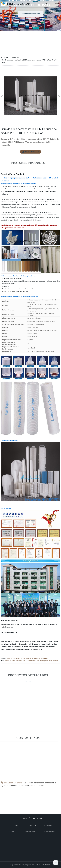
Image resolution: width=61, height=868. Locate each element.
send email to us (30, 152)
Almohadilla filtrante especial (32, 649)
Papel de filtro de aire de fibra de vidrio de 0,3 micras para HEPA (27, 659)
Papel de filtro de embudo (18, 644)
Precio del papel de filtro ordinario (39, 644)
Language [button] (57, 4)
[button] (46, 4)
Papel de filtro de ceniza (28, 642)
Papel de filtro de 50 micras (10, 642)
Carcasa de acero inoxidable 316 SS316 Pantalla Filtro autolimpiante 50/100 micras (31, 661)
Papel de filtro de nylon (20, 647)
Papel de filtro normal (14, 649)
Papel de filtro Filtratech (36, 647)
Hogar (6, 57)
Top (56, 862)
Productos (16, 57)
